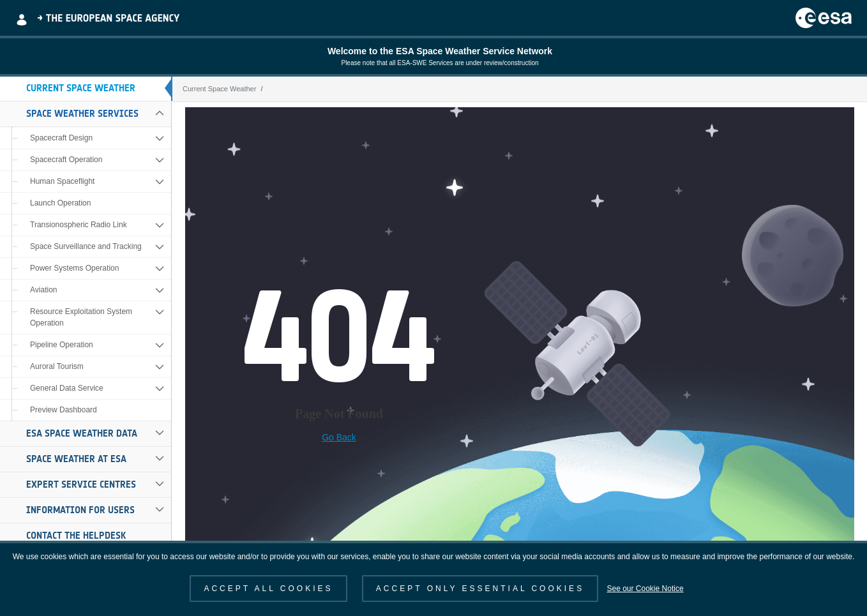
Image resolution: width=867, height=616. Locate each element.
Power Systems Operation (74, 268)
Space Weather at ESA (76, 459)
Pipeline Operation (62, 345)
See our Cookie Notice (645, 589)
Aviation (43, 290)
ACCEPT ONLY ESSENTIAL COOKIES (480, 589)
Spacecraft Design (61, 138)
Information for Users (80, 510)
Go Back (339, 437)
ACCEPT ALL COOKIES (268, 589)
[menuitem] (86, 89)
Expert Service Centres (81, 485)
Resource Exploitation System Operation (81, 317)
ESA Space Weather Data (82, 433)
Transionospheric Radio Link (79, 225)
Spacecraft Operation (66, 160)
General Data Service (67, 388)
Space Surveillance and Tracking (86, 246)
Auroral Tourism (57, 366)
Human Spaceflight (62, 181)
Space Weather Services (82, 114)
